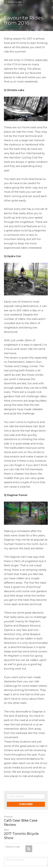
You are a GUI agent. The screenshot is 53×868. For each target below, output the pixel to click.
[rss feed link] (29, 834)
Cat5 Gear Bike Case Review (21, 812)
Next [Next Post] (6, 819)
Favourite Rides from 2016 (24, 20)
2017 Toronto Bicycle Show (26, 823)
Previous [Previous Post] (8, 806)
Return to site (13, 2)
